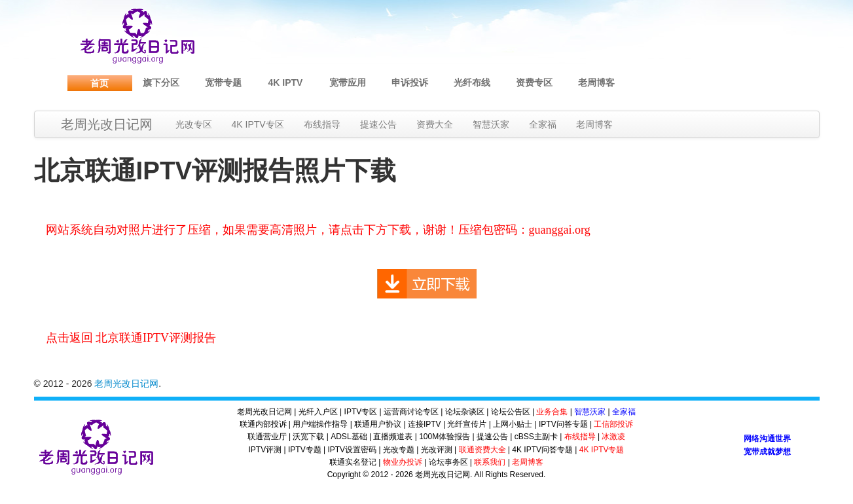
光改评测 (437, 450)
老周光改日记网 (107, 124)
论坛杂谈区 (465, 412)
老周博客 (596, 82)
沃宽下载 (308, 437)
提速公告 (378, 124)
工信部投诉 (613, 424)
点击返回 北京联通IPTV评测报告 (131, 338)
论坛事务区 (448, 462)
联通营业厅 (267, 437)
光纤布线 (472, 82)
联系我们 (490, 462)
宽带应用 (348, 82)
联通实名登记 (353, 462)
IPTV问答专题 (563, 424)
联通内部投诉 (263, 424)
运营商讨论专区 (411, 412)
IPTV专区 (361, 412)
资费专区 (534, 82)
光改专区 (194, 124)
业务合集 (552, 412)
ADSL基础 (349, 437)
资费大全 (435, 124)
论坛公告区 (511, 412)
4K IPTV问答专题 (542, 450)
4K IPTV (286, 82)
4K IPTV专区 (258, 124)
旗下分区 (161, 82)
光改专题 (399, 450)
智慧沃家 (491, 124)
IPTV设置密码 (352, 450)
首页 (100, 83)
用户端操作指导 (320, 424)
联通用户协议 (378, 424)
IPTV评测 (265, 450)
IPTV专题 (305, 450)
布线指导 (322, 124)
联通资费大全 (482, 450)
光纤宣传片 (467, 424)
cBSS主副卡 (536, 437)
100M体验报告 (445, 437)
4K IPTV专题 (602, 450)
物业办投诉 (403, 462)
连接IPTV (425, 424)
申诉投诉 (410, 82)
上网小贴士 (513, 424)
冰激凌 (613, 437)
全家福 (543, 124)
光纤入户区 (318, 412)
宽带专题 (223, 82)
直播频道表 (393, 437)
